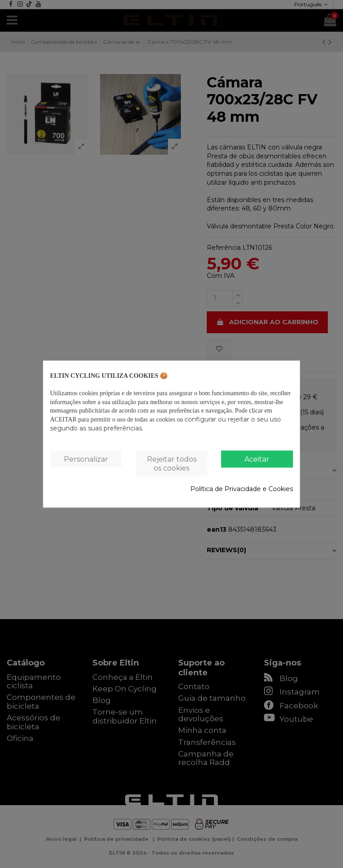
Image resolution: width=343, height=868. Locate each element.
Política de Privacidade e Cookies (242, 489)
